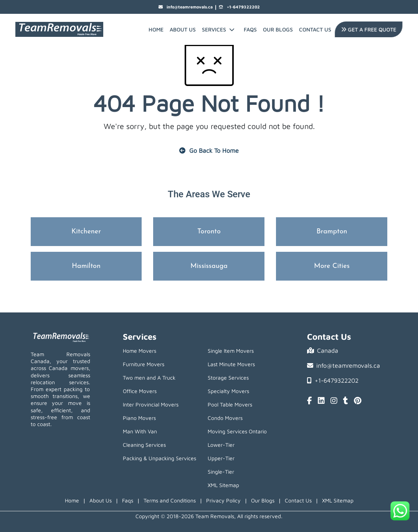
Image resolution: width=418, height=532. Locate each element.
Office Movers (140, 391)
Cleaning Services (144, 445)
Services (218, 29)
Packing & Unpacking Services (159, 458)
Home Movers (140, 351)
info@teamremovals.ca (186, 7)
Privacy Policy (223, 500)
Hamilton (86, 266)
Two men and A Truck (149, 378)
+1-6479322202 (239, 7)
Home (156, 29)
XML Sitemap (223, 485)
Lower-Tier (221, 445)
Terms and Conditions (170, 500)
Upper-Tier (221, 458)
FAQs (250, 29)
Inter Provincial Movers (151, 404)
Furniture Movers (144, 364)
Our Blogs (278, 29)
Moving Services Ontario (237, 431)
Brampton (332, 232)
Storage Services (228, 378)
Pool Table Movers (230, 404)
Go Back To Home (209, 150)
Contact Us (315, 29)
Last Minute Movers (231, 364)
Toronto (209, 232)
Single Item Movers (231, 351)
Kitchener (86, 232)
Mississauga (209, 266)
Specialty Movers (228, 391)
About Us (183, 29)
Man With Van (140, 431)
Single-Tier (221, 472)
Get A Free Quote (368, 29)
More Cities (332, 266)
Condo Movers (225, 418)
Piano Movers (139, 418)
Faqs (128, 500)
